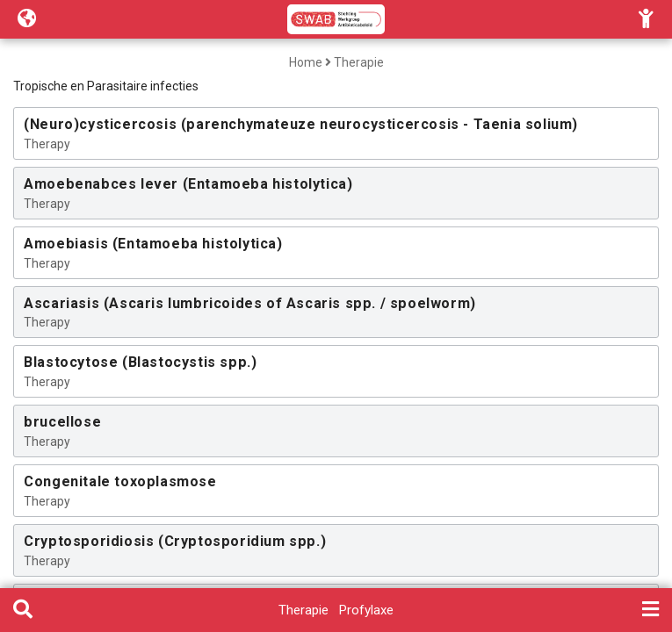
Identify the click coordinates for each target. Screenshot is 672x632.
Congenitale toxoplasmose (120, 481)
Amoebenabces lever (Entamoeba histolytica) (188, 184)
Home (306, 62)
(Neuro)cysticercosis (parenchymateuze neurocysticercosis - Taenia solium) (301, 124)
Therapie (359, 62)
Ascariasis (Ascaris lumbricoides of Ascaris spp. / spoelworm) (250, 303)
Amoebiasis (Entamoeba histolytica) (153, 244)
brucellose (62, 422)
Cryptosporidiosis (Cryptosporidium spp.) (175, 541)
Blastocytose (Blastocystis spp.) (140, 362)
